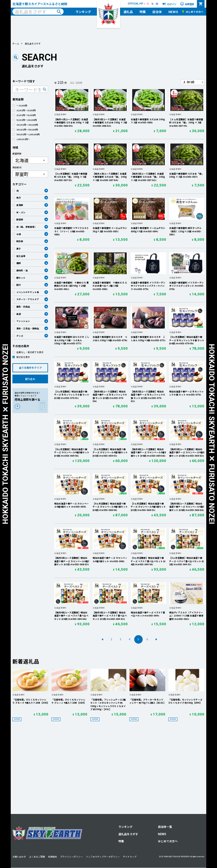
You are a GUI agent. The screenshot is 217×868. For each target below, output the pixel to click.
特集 (143, 12)
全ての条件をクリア (30, 368)
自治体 (157, 12)
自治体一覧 (165, 827)
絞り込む (30, 379)
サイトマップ (130, 857)
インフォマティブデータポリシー (103, 857)
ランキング (83, 12)
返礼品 (128, 12)
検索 (59, 12)
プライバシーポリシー (71, 857)
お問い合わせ (19, 857)
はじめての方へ (168, 841)
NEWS (173, 12)
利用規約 (53, 857)
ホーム (16, 43)
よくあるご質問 (37, 857)
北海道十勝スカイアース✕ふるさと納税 (40, 4)
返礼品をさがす (128, 834)
